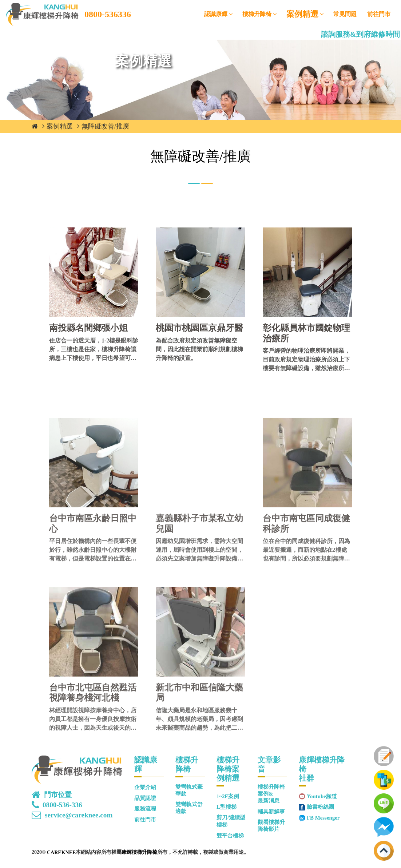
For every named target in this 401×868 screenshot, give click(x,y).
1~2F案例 (228, 796)
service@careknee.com (79, 815)
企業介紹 (145, 787)
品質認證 (145, 798)
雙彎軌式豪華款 (189, 790)
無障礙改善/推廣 (105, 126)
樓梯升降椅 (257, 14)
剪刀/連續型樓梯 (231, 821)
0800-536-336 (62, 805)
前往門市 (379, 14)
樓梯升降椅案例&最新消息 (271, 794)
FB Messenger (323, 818)
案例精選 (302, 14)
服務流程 (145, 809)
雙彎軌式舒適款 (189, 808)
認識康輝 (216, 14)
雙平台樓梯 (230, 836)
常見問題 (345, 14)
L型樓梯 (227, 807)
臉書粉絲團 (320, 807)
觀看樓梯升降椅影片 (271, 826)
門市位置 (58, 795)
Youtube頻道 (322, 796)
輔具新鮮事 (271, 812)
